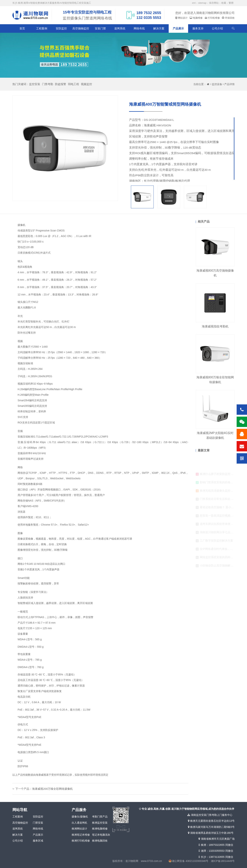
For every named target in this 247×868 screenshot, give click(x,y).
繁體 (231, 3)
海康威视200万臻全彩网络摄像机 (52, 789)
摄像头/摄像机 (80, 817)
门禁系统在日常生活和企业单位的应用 (223, 501)
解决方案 (159, 28)
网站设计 (182, 18)
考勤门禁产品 (100, 817)
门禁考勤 (48, 84)
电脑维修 (197, 18)
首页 (22, 28)
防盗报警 (61, 84)
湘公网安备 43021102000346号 (190, 861)
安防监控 (61, 28)
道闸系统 (120, 28)
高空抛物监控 (81, 28)
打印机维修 (213, 18)
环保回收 (229, 18)
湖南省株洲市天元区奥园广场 (216, 839)
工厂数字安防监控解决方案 (216, 542)
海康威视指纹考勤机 (215, 326)
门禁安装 (38, 823)
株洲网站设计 (79, 829)
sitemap (202, 3)
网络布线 (139, 28)
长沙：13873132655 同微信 (215, 857)
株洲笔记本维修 (81, 835)
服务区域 (38, 841)
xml (194, 3)
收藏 (224, 3)
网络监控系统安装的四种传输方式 (221, 559)
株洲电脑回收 (100, 841)
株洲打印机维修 (81, 841)
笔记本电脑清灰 (101, 835)
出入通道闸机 (79, 823)
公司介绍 (217, 28)
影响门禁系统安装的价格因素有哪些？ (223, 484)
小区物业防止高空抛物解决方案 (219, 567)
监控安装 (35, 84)
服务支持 (198, 28)
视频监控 (86, 84)
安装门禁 (100, 28)
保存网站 (214, 3)
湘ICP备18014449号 (223, 861)
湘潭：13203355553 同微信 (215, 851)
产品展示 (178, 28)
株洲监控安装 (100, 823)
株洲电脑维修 (100, 829)
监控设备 (217, 84)
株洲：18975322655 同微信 (215, 845)
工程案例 (42, 28)
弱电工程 (74, 84)
